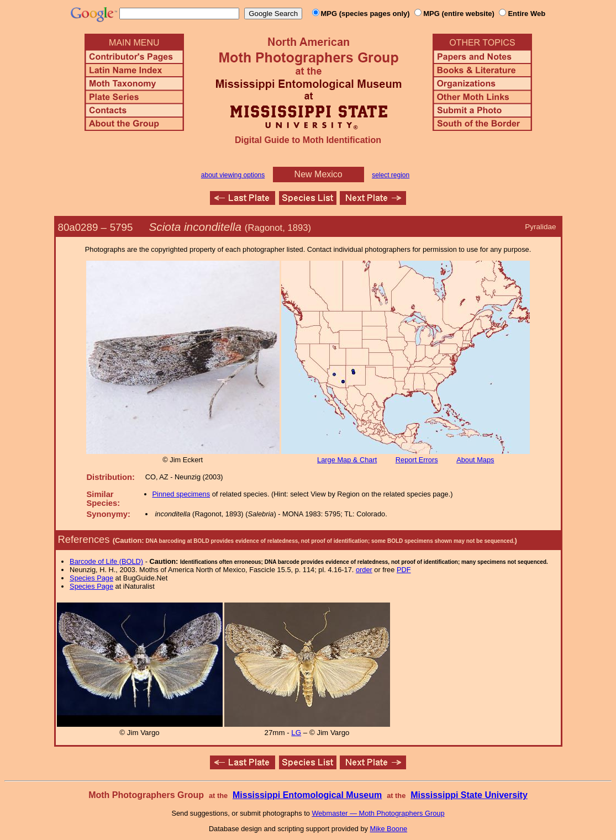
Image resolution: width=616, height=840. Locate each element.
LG (296, 733)
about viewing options (233, 175)
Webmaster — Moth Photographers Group (378, 813)
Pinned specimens (181, 494)
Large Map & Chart (347, 460)
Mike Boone (389, 829)
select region (391, 175)
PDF (404, 570)
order (364, 570)
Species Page (91, 578)
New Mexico (318, 174)
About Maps (475, 460)
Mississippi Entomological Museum (307, 795)
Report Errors (417, 460)
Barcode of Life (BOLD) (106, 561)
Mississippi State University (469, 795)
